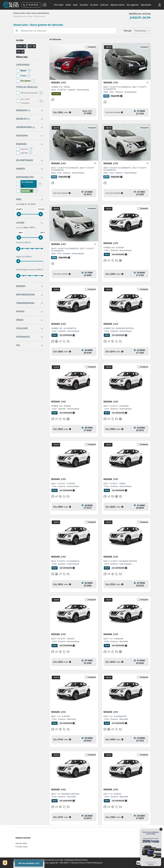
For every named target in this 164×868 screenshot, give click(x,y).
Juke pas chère (21, 843)
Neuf (75, 5)
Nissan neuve (40, 16)
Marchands (146, 5)
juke (30, 46)
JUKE (19, 52)
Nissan (30, 16)
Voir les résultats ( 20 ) (29, 863)
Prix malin (59, 5)
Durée (24, 242)
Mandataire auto (20, 16)
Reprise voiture (118, 5)
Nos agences (133, 5)
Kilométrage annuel (30, 270)
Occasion (84, 5)
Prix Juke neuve (22, 847)
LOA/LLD (104, 5)
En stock (94, 5)
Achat (68, 5)
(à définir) (27, 242)
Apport (24, 257)
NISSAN (20, 46)
